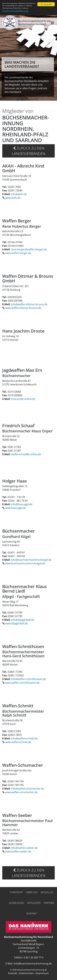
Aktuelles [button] (47, 892)
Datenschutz (26, 973)
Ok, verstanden (46, 4)
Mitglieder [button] (34, 903)
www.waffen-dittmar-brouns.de (23, 308)
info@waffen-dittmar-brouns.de (29, 304)
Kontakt (13, 973)
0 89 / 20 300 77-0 (33, 957)
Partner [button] (49, 903)
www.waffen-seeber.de (18, 852)
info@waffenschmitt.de (24, 738)
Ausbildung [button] (17, 903)
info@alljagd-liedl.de (23, 620)
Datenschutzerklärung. (15, 11)
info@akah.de (19, 194)
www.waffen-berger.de (18, 253)
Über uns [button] (32, 892)
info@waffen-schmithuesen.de (28, 679)
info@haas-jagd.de (22, 504)
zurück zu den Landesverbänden (29, 151)
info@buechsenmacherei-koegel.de (31, 560)
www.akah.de (13, 198)
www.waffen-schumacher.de (21, 792)
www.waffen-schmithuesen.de (22, 683)
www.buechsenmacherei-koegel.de (25, 563)
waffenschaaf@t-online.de (26, 454)
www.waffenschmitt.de (18, 742)
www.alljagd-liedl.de (16, 623)
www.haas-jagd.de (16, 508)
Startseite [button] (16, 892)
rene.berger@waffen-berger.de (29, 249)
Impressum (42, 973)
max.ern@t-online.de (23, 399)
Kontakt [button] (32, 913)
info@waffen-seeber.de (24, 848)
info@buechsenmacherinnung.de (33, 964)
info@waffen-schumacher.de (28, 789)
